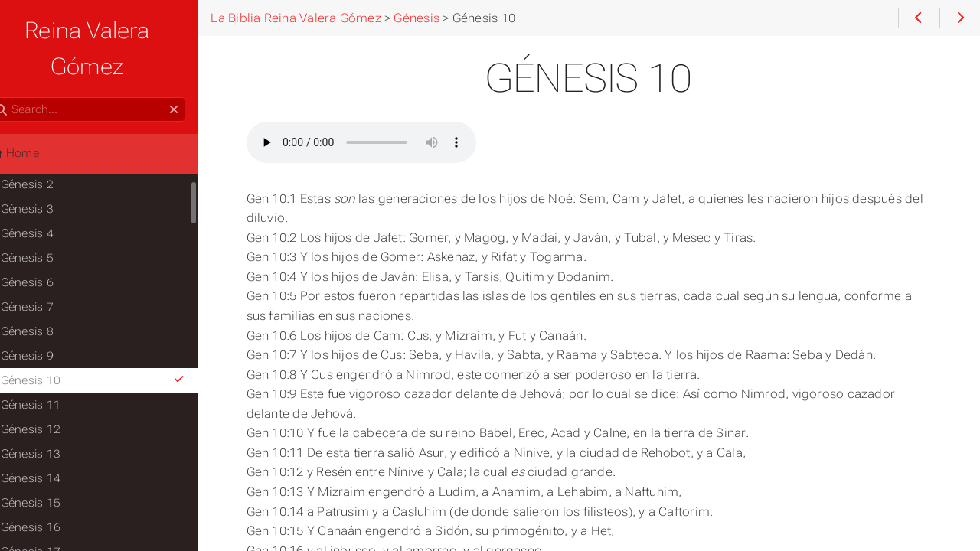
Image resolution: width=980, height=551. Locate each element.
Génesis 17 (54, 516)
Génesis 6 (51, 246)
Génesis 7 (51, 271)
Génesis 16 (54, 491)
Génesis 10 (121, 344)
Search (13, 62)
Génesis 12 (54, 393)
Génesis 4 (51, 197)
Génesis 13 (54, 418)
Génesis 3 (51, 173)
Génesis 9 (51, 320)
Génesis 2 (51, 148)
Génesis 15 (54, 467)
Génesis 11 (54, 369)
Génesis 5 (51, 222)
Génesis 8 (51, 295)
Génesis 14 (54, 442)
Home (38, 117)
